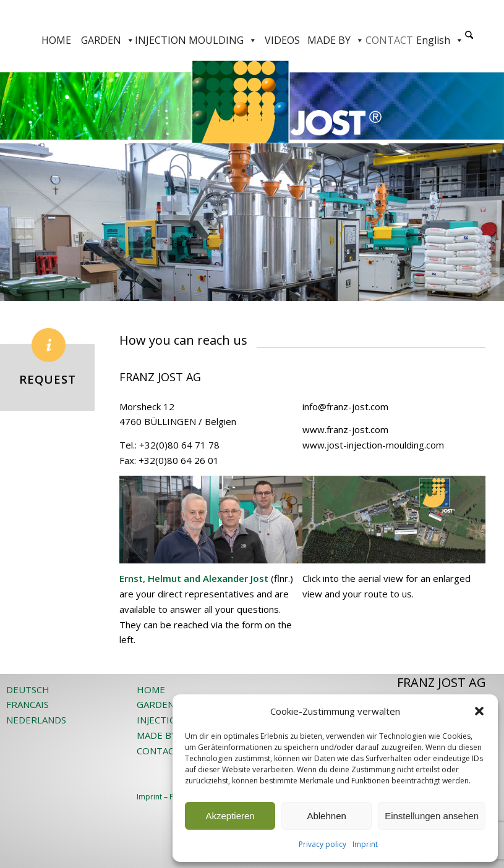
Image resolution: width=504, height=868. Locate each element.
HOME (56, 40)
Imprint (365, 844)
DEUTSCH (28, 689)
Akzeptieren (230, 816)
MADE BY (336, 40)
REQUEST (48, 379)
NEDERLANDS (36, 720)
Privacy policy (322, 844)
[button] (479, 711)
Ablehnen (326, 816)
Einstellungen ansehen (432, 816)
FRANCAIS (28, 704)
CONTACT (389, 40)
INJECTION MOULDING (196, 40)
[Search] (469, 36)
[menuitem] (469, 40)
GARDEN (108, 40)
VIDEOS (282, 40)
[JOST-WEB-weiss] (252, 14)
